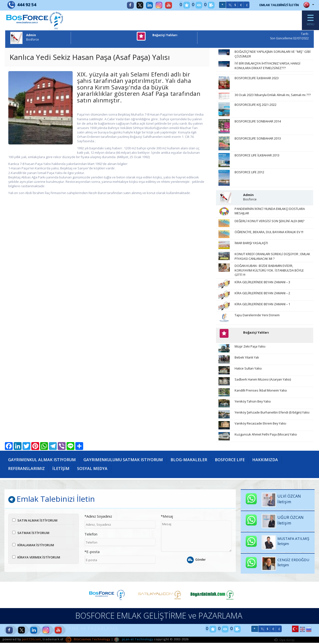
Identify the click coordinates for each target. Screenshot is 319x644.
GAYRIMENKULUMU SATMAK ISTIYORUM (123, 462)
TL (224, 5)
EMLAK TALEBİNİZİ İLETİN (276, 5)
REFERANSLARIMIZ (26, 471)
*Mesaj (167, 520)
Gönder (196, 563)
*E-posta (92, 555)
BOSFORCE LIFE (230, 462)
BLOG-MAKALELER (189, 462)
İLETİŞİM (61, 471)
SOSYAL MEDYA (92, 471)
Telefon (91, 537)
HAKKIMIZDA (265, 462)
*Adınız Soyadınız (98, 520)
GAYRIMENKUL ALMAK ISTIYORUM (42, 462)
